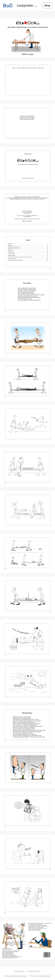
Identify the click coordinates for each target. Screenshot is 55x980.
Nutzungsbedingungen (16, 976)
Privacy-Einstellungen (40, 976)
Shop (47, 5)
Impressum (19, 971)
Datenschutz (34, 971)
